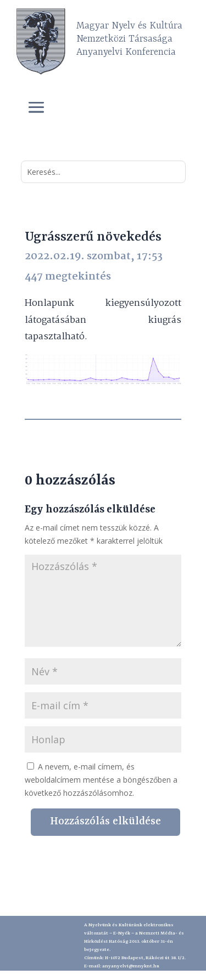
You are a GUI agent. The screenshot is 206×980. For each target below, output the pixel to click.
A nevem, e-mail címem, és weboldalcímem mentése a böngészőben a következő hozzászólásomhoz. (101, 780)
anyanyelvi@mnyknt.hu (131, 966)
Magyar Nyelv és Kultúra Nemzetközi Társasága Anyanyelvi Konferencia (129, 39)
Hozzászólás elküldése (105, 822)
